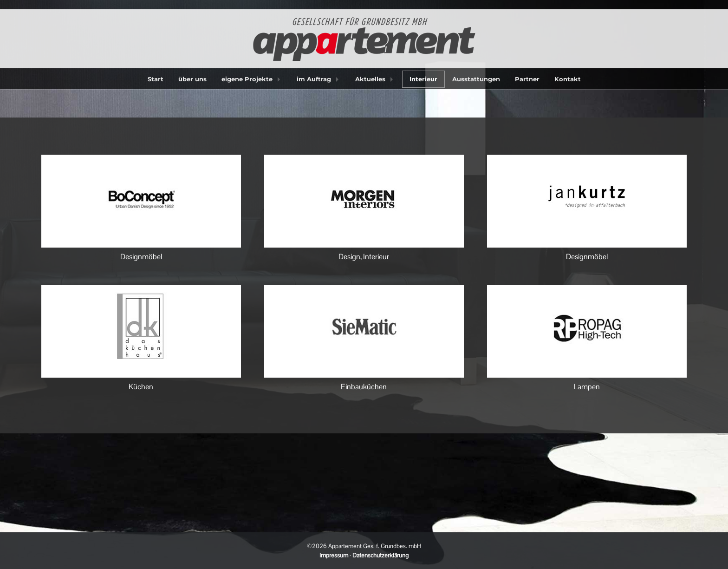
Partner (527, 79)
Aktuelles (370, 79)
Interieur (423, 79)
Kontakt (568, 79)
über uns (192, 79)
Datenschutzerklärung (380, 555)
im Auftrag (314, 79)
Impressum (334, 555)
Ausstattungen (476, 79)
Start (156, 79)
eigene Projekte (247, 79)
